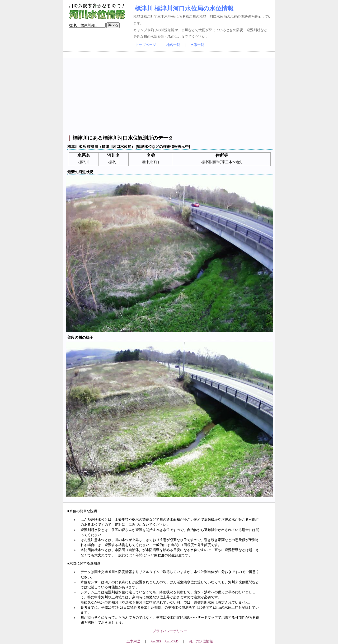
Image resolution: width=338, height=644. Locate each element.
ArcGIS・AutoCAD (164, 641)
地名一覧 (173, 45)
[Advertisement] (170, 95)
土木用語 (133, 641)
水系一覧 (197, 45)
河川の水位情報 (201, 641)
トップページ (146, 45)
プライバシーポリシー (170, 631)
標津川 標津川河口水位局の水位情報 (184, 8)
